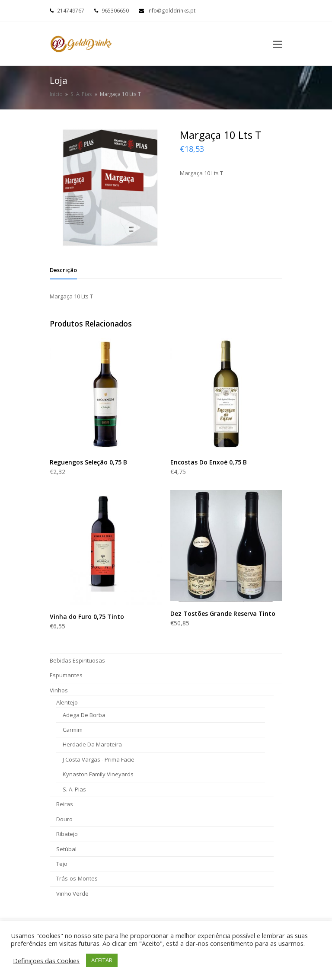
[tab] (63, 270)
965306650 (115, 11)
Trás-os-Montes (77, 878)
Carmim (73, 730)
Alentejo (67, 702)
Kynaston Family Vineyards (98, 774)
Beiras (65, 804)
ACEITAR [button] (102, 960)
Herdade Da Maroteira (92, 744)
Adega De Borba (84, 715)
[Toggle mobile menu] (278, 44)
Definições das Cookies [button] (46, 961)
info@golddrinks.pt (171, 11)
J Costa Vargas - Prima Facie (99, 759)
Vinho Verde (72, 894)
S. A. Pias (74, 789)
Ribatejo (67, 834)
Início (56, 94)
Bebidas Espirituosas (77, 660)
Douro (64, 819)
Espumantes (66, 675)
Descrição (63, 270)
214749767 (71, 11)
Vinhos (59, 690)
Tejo (62, 864)
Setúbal (66, 849)
